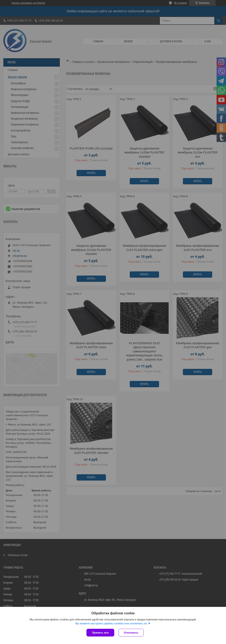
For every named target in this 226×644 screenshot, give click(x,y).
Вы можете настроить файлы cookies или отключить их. (112, 623)
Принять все (100, 633)
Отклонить (131, 633)
